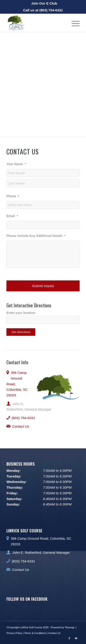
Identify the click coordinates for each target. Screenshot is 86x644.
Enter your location (21, 313)
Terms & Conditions (35, 633)
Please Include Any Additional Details (36, 236)
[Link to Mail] (76, 638)
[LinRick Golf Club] (36, 23)
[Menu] (73, 23)
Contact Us (21, 426)
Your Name (16, 164)
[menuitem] (44, 3)
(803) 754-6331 (51, 10)
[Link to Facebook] (69, 638)
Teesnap (69, 627)
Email (12, 216)
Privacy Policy (14, 633)
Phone (13, 196)
